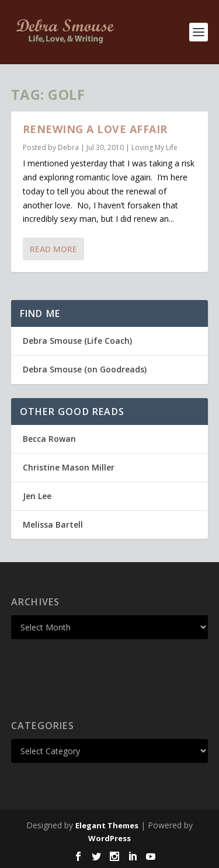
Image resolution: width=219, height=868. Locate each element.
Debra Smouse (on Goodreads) (85, 369)
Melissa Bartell (53, 524)
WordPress (109, 838)
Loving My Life (154, 147)
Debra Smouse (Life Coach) (77, 341)
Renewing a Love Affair (95, 129)
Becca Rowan (49, 439)
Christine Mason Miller (69, 467)
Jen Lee (37, 496)
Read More (53, 249)
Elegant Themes (107, 825)
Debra (68, 147)
